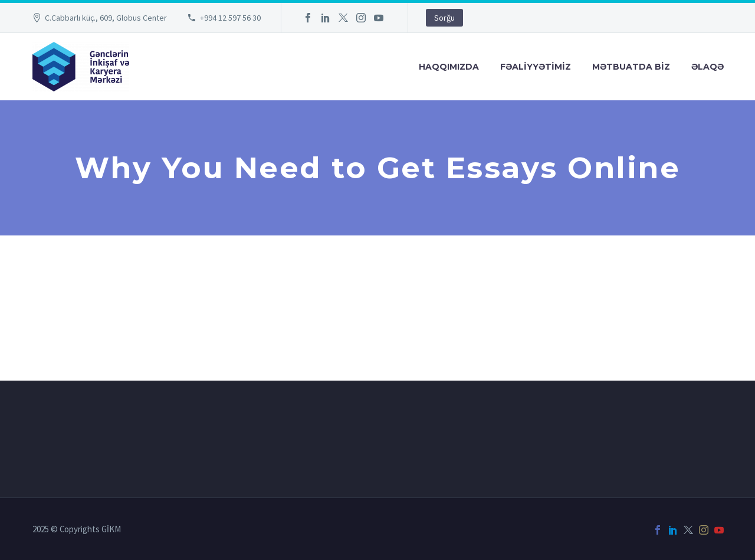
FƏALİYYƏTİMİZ (536, 67)
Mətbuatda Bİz (631, 67)
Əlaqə (708, 67)
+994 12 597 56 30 (230, 18)
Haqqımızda (449, 67)
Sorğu (444, 18)
